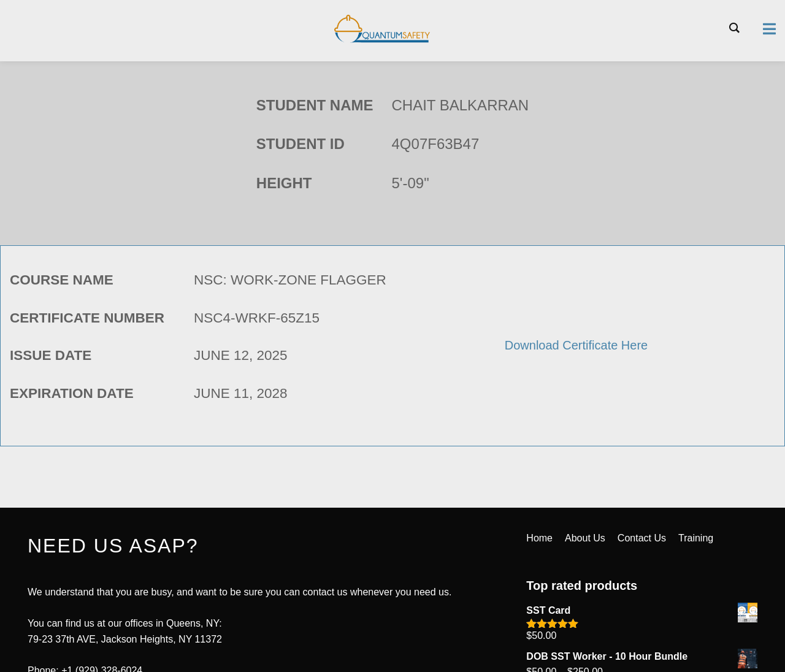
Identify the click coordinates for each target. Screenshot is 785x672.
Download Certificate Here (576, 345)
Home (539, 538)
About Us (585, 538)
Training (696, 538)
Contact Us (642, 538)
